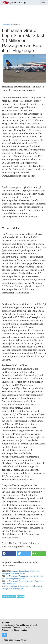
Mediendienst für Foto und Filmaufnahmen (19, 625)
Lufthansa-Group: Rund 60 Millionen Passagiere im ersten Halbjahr (21, 572)
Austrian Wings (14, 3)
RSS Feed (6, 622)
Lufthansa (20, 596)
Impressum (26, 628)
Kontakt (24, 630)
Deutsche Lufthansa (9, 596)
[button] (9, 554)
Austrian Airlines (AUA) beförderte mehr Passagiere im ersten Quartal (22, 587)
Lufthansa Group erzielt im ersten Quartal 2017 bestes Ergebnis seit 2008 (23, 577)
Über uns (17, 628)
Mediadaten (7, 628)
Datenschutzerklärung (11, 630)
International (7, 24)
